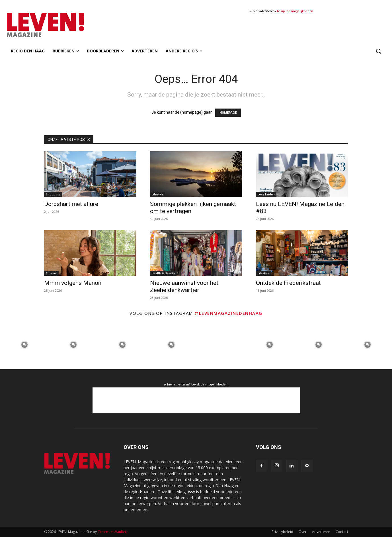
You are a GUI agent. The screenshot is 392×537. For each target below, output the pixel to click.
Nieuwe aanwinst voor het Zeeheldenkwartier (184, 286)
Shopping (53, 194)
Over (303, 532)
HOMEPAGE (228, 113)
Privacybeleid (282, 532)
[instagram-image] (24, 345)
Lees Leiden (266, 194)
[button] (378, 51)
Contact (342, 532)
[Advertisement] (196, 400)
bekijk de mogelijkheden (295, 11)
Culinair (51, 273)
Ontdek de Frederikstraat (288, 283)
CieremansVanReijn (113, 532)
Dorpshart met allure (71, 204)
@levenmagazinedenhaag (228, 313)
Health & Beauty (163, 273)
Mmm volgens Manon (73, 283)
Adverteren (321, 532)
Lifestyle (158, 194)
